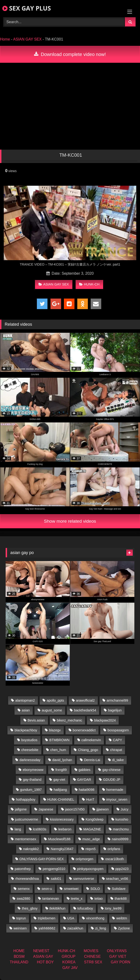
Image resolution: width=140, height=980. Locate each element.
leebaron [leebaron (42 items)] (65, 829)
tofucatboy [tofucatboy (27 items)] (85, 908)
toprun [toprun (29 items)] (21, 918)
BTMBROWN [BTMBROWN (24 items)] (59, 740)
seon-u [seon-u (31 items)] (47, 889)
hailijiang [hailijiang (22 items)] (60, 790)
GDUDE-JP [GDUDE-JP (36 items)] (112, 780)
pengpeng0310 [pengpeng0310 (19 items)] (54, 869)
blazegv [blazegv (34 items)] (55, 730)
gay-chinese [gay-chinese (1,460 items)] (112, 770)
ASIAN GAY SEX (27, 39)
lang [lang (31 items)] (18, 829)
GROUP (69, 956)
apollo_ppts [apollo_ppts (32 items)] (55, 700)
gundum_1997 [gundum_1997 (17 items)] (31, 790)
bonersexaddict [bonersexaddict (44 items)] (84, 730)
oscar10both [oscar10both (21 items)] (115, 859)
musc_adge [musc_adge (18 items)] (91, 839)
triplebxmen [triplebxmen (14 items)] (47, 918)
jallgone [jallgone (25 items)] (21, 809)
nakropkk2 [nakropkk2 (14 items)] (31, 849)
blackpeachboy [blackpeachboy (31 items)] (26, 730)
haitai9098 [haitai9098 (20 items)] (86, 790)
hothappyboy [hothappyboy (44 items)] (26, 799)
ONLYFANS (117, 951)
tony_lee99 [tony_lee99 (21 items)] (113, 908)
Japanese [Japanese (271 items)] (46, 809)
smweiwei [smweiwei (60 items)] (71, 889)
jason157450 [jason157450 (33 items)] (75, 809)
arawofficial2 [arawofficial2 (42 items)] (85, 700)
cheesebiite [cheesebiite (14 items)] (30, 750)
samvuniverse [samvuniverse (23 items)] (84, 879)
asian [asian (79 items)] (26, 710)
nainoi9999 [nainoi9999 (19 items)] (120, 839)
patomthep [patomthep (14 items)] (23, 869)
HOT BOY (45, 962)
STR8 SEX (93, 962)
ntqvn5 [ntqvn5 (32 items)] (91, 849)
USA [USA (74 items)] (71, 918)
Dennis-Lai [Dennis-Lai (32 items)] (92, 760)
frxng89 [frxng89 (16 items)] (61, 770)
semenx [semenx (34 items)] (24, 889)
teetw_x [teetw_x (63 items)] (77, 899)
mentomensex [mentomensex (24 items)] (26, 839)
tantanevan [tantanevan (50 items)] (50, 899)
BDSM (19, 956)
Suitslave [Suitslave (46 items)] (119, 889)
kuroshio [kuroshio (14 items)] (122, 819)
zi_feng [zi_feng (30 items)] (101, 928)
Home (5, 39)
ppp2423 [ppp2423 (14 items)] (122, 869)
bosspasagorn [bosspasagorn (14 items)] (118, 730)
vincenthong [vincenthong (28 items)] (95, 918)
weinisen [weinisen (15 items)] (20, 928)
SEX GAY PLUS (27, 8)
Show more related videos (70, 521)
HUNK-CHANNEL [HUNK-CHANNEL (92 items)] (61, 799)
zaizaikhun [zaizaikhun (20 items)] (75, 928)
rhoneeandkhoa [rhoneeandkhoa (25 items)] (27, 879)
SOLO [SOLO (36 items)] (95, 889)
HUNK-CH (89, 284)
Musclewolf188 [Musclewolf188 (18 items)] (59, 839)
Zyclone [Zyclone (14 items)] (124, 928)
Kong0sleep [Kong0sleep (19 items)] (94, 819)
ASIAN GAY (43, 956)
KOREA (69, 962)
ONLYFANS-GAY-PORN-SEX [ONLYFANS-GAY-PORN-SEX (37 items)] (42, 859)
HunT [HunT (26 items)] (90, 799)
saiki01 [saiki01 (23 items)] (56, 879)
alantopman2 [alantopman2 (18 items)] (25, 700)
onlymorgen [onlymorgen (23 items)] (84, 859)
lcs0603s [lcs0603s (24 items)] (40, 829)
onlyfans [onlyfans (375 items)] (114, 849)
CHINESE (92, 956)
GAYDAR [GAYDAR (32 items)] (84, 780)
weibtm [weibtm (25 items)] (122, 918)
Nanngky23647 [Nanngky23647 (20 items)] (62, 849)
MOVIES (91, 951)
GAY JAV (70, 968)
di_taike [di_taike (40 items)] (118, 760)
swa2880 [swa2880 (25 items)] (23, 899)
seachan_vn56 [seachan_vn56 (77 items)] (117, 879)
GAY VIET (118, 956)
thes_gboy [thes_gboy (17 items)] (30, 908)
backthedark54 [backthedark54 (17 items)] (85, 710)
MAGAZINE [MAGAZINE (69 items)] (92, 829)
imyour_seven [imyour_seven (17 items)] (117, 799)
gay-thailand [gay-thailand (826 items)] (32, 780)
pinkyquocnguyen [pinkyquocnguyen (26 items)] (90, 869)
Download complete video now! (70, 54)
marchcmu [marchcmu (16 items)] (121, 829)
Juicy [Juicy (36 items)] (125, 809)
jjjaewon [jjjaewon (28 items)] (103, 809)
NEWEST (41, 951)
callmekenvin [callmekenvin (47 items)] (91, 740)
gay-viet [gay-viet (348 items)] (59, 780)
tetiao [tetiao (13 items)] (99, 899)
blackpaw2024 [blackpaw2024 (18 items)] (105, 720)
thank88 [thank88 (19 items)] (121, 899)
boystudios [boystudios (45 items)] (29, 740)
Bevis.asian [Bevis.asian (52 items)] (36, 720)
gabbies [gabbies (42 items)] (84, 770)
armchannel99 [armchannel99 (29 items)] (117, 700)
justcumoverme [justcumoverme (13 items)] (27, 819)
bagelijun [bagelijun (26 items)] (115, 710)
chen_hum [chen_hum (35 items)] (58, 750)
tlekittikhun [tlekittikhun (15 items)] (57, 908)
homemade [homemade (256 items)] (115, 790)
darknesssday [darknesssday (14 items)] (30, 760)
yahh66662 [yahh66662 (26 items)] (47, 928)
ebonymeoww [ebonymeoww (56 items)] (33, 770)
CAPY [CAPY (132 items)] (117, 740)
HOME (19, 951)
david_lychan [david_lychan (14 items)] (62, 760)
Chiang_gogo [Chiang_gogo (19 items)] (88, 750)
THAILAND (19, 962)
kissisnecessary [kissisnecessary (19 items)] (62, 819)
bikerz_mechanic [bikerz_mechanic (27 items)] (70, 720)
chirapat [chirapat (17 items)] (116, 750)
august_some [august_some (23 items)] (52, 710)
